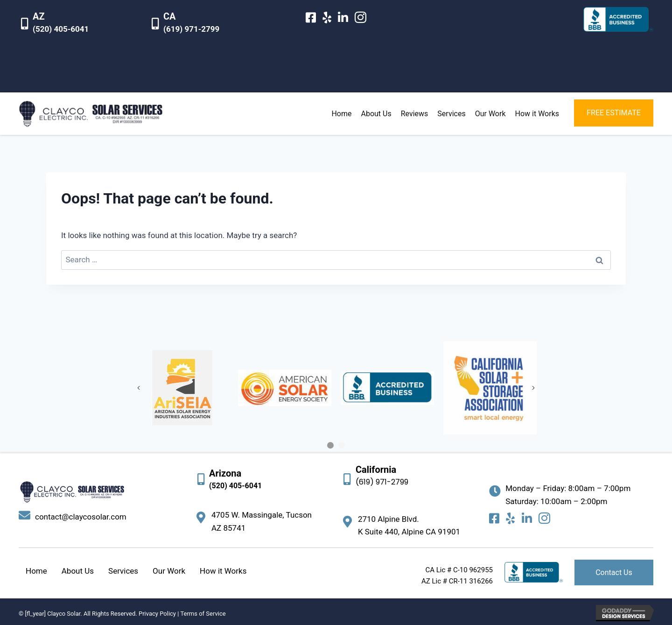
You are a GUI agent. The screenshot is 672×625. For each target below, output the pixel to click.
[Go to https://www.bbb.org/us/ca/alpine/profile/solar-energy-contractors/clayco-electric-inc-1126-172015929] (618, 19)
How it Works (223, 571)
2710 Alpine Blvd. (388, 519)
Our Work (169, 571)
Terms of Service (203, 614)
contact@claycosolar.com (81, 517)
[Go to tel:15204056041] (79, 25)
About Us (78, 571)
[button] (614, 113)
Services (123, 571)
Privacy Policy (157, 614)
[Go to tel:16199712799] (210, 25)
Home (36, 571)
